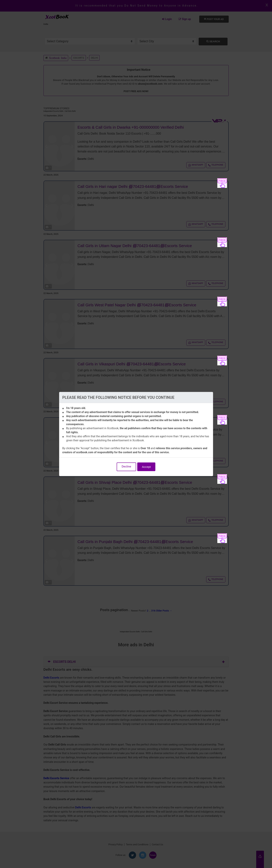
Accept (146, 467)
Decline (126, 466)
